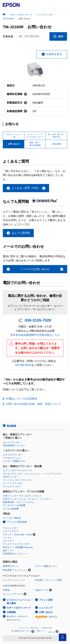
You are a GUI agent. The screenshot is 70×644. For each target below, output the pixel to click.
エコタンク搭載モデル (14, 461)
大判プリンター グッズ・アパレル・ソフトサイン (28, 499)
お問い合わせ (46, 612)
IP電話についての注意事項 (22, 399)
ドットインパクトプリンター (17, 480)
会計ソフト (8, 551)
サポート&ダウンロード (19, 608)
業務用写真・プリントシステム (18, 502)
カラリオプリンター (13, 455)
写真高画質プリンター (14, 446)
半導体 (6, 590)
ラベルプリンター (12, 487)
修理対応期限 (17, 94)
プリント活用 (46, 600)
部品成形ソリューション (15, 570)
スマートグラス (11, 531)
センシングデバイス (13, 594)
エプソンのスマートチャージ (17, 470)
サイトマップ (23, 628)
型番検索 (8, 36)
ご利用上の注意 (46, 628)
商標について (41, 631)
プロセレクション (12, 458)
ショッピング (46, 608)
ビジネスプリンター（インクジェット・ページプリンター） (33, 474)
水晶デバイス (42, 590)
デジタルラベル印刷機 (14, 505)
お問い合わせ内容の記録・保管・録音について (33, 404)
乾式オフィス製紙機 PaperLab (18, 547)
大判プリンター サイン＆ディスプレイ (22, 496)
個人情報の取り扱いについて (23, 631)
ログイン (46, 617)
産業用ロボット (11, 566)
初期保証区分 (17, 103)
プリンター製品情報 (17, 522)
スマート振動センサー (46, 566)
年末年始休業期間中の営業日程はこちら (36, 335)
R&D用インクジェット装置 (49, 580)
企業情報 (11, 612)
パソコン (7, 538)
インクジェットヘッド (14, 580)
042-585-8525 (23, 365)
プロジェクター (11, 528)
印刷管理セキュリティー (15, 554)
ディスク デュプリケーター (17, 544)
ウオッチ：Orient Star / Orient (17, 535)
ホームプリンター (12, 442)
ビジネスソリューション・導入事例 (20, 602)
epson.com (52, 632)
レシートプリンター (13, 483)
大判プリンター (11, 477)
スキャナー (8, 541)
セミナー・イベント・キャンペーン (18, 618)
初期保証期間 (17, 111)
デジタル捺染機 (11, 509)
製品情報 (11, 426)
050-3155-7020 (38, 320)
